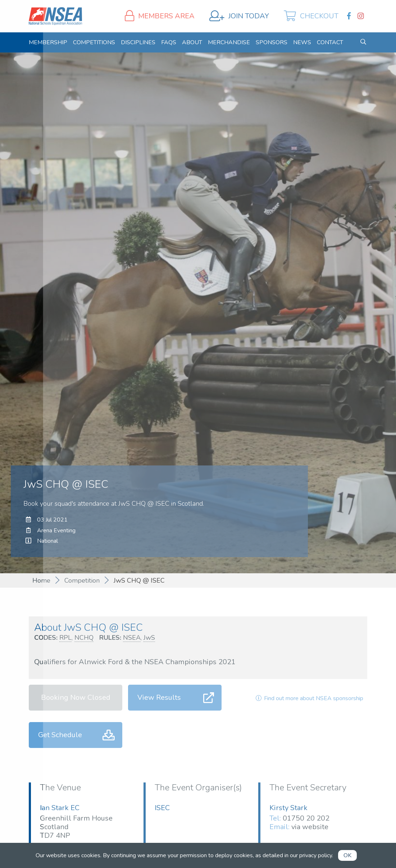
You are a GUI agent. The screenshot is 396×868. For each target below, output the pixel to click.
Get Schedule (60, 735)
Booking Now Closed (76, 697)
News (302, 42)
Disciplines (138, 42)
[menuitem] (48, 42)
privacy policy (316, 855)
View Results (159, 697)
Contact (330, 42)
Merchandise (229, 42)
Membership (48, 42)
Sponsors (272, 42)
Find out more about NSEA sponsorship (309, 698)
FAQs (169, 42)
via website (310, 827)
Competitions (94, 42)
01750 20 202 (306, 818)
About (192, 42)
